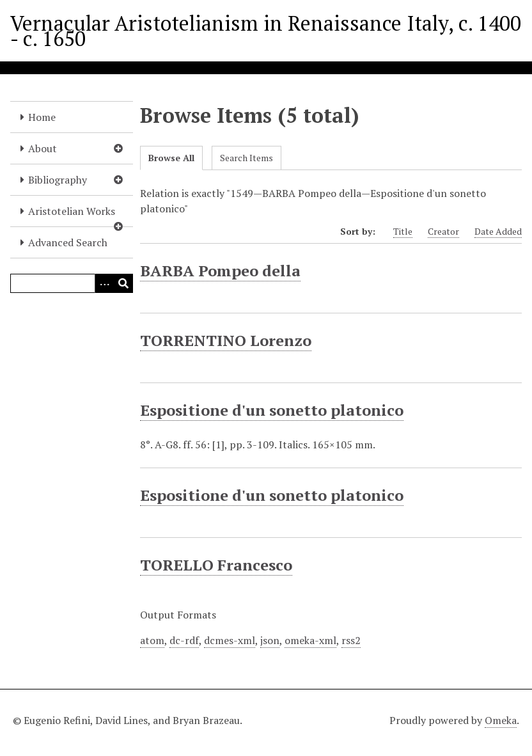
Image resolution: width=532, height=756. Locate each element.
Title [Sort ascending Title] (403, 231)
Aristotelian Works (72, 211)
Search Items (246, 158)
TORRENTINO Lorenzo (226, 340)
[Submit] (123, 283)
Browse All (171, 158)
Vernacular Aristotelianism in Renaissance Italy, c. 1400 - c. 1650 (266, 31)
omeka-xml (310, 640)
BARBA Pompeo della (220, 271)
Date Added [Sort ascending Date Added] (498, 231)
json (270, 640)
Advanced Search (68, 242)
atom (152, 640)
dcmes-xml (230, 640)
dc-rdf (184, 640)
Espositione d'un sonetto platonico (272, 410)
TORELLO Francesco (216, 565)
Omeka (501, 720)
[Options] (104, 283)
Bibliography (58, 180)
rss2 (351, 640)
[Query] (72, 283)
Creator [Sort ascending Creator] (443, 231)
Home (42, 117)
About (43, 148)
